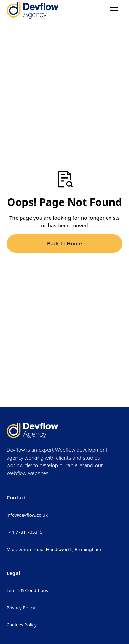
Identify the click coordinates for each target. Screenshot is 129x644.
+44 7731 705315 (25, 532)
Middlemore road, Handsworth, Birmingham (54, 549)
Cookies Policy (22, 625)
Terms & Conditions (27, 590)
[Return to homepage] (33, 10)
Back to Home (64, 243)
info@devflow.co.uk (27, 515)
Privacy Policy (21, 608)
